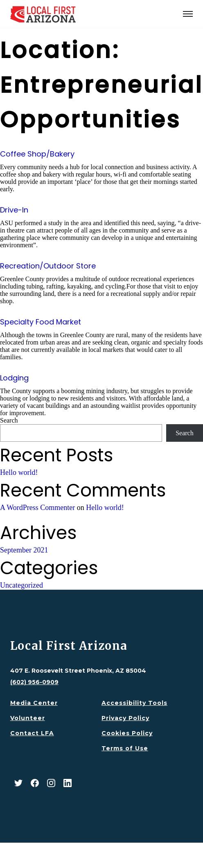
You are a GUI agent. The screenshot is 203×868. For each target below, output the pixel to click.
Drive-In (14, 210)
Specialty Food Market (41, 322)
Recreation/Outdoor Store (48, 266)
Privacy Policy (125, 718)
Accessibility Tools (134, 703)
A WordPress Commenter (37, 508)
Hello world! (19, 472)
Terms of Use (125, 748)
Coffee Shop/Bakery (37, 154)
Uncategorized (21, 585)
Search (9, 420)
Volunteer (28, 718)
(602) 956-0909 (34, 682)
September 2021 (24, 550)
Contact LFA (32, 733)
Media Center (34, 703)
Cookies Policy (127, 733)
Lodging (14, 378)
